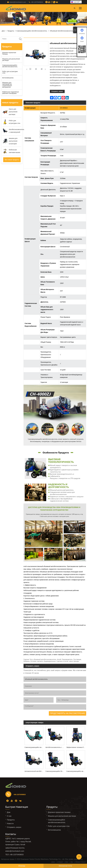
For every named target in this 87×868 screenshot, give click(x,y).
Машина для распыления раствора (11, 60)
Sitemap (60, 862)
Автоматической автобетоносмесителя (35, 771)
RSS (67, 862)
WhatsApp (22, 866)
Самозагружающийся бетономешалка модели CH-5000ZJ (55, 771)
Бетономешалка (8, 78)
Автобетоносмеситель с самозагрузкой (55, 747)
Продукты (11, 31)
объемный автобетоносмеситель (61, 31)
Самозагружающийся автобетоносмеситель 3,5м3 (76, 771)
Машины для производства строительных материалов (7, 85)
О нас (9, 816)
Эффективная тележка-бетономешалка (76, 747)
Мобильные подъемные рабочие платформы (11, 93)
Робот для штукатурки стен (10, 72)
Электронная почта (65, 866)
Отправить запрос (57, 91)
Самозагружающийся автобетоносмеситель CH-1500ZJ (35, 747)
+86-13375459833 (37, 2)
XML (72, 862)
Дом (3, 31)
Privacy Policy (81, 862)
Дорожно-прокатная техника (9, 53)
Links (53, 862)
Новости (10, 824)
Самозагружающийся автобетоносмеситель (32, 31)
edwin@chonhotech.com (18, 2)
